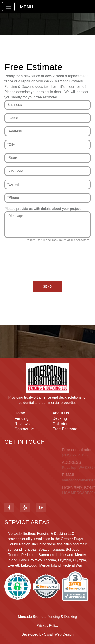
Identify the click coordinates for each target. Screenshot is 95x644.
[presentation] (47, 258)
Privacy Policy (47, 626)
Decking (60, 418)
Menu (27, 7)
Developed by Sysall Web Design (47, 634)
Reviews (22, 424)
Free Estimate (65, 429)
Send (47, 286)
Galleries (60, 424)
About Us (61, 413)
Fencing (22, 418)
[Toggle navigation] (8, 7)
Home (20, 413)
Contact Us (24, 429)
